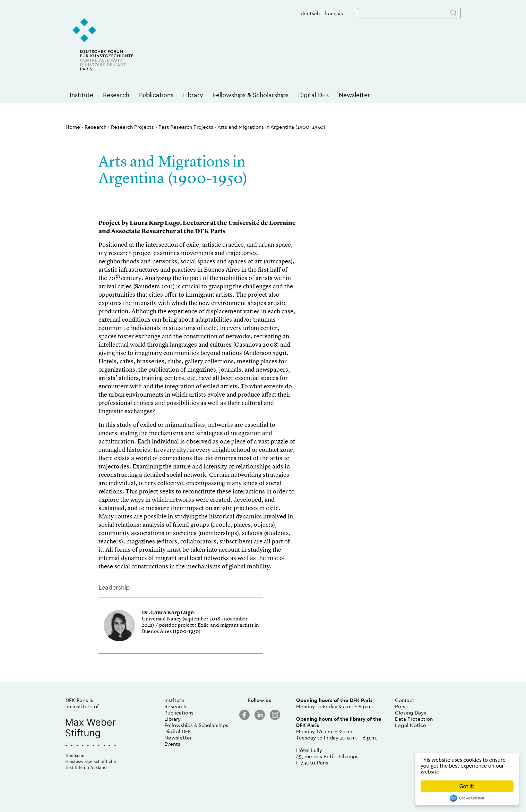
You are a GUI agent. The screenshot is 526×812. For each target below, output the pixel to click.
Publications (156, 95)
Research (116, 95)
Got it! (467, 786)
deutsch (310, 13)
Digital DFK (314, 95)
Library (193, 95)
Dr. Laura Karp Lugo (168, 613)
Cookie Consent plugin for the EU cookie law (467, 798)
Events (172, 744)
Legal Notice (411, 725)
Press (401, 706)
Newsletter (354, 95)
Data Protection (414, 719)
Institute (81, 95)
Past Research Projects (186, 127)
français (334, 13)
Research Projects (132, 127)
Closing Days (411, 713)
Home (73, 127)
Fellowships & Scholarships (251, 95)
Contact (405, 700)
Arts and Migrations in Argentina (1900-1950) (271, 127)
